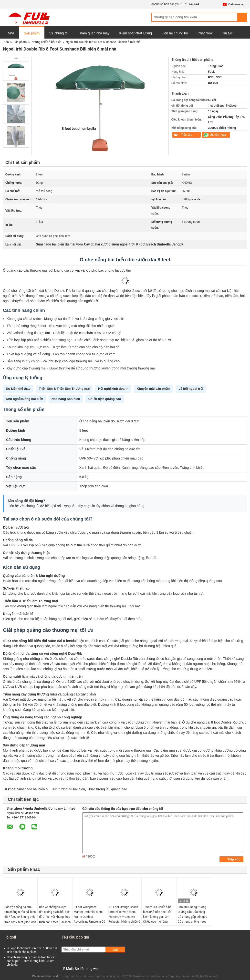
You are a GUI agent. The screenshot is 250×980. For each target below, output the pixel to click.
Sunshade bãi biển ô (32, 789)
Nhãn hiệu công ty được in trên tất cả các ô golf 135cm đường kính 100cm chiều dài (31, 961)
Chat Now (205, 33)
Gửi (115, 950)
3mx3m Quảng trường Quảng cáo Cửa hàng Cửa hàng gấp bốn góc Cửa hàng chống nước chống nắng (192, 917)
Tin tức (227, 33)
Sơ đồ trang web (87, 969)
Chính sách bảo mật (45, 976)
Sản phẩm (32, 33)
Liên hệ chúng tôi (175, 33)
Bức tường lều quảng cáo (108, 789)
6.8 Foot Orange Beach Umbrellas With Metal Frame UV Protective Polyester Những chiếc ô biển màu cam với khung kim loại (124, 919)
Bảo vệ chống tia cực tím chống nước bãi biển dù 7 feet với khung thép (20, 912)
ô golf (11, 937)
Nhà (11, 33)
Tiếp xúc (186, 135)
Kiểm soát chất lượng (135, 33)
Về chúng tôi (59, 33)
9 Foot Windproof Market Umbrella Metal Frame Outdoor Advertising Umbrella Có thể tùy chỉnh (89, 917)
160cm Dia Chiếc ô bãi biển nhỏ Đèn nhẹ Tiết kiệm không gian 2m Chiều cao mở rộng (158, 914)
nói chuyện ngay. (216, 135)
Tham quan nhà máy (94, 33)
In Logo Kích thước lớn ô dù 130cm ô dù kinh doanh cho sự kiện (32, 950)
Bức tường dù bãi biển (68, 789)
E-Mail (68, 969)
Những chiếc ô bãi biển (46, 42)
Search (242, 17)
